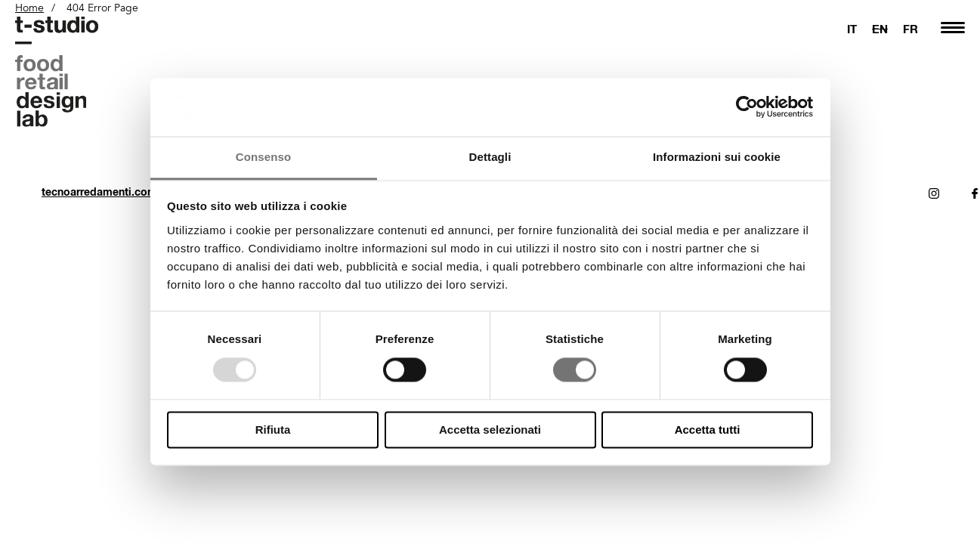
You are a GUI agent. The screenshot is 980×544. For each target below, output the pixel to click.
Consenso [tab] (263, 157)
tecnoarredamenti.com (99, 192)
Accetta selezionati (490, 430)
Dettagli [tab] (490, 157)
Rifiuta (273, 430)
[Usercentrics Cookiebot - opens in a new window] (747, 107)
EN (880, 29)
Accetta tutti (708, 430)
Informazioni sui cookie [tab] (717, 157)
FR (910, 29)
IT (852, 29)
